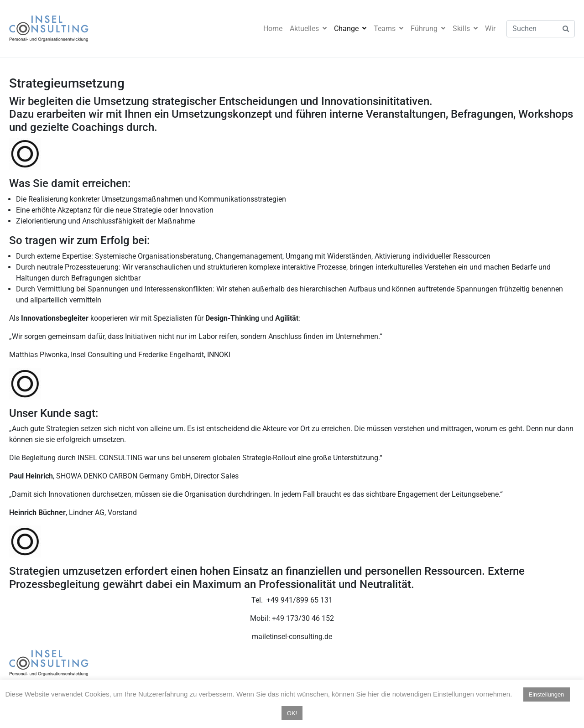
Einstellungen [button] (547, 694)
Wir (490, 29)
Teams (388, 29)
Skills (465, 29)
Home (273, 29)
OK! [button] (292, 713)
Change (350, 29)
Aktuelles (308, 29)
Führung (428, 29)
